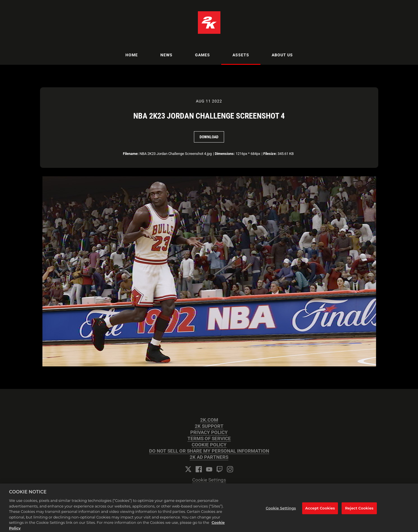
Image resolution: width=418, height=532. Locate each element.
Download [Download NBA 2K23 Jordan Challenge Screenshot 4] (209, 137)
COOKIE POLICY (209, 445)
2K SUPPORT (209, 426)
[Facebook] (199, 469)
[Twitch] (220, 469)
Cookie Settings (209, 480)
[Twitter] (188, 469)
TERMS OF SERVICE (209, 439)
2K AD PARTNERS (209, 457)
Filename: (131, 154)
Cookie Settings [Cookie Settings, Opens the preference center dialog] (281, 510)
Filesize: (270, 154)
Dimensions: (225, 154)
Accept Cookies (320, 510)
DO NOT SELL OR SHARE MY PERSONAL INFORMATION (209, 451)
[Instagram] (230, 469)
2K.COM (209, 420)
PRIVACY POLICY (209, 432)
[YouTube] (209, 469)
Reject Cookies (359, 510)
